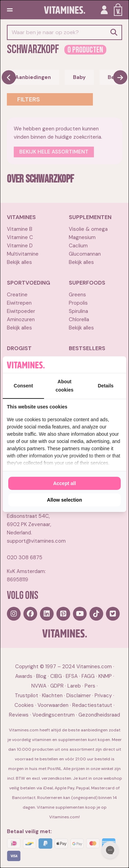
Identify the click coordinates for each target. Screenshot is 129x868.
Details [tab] (106, 386)
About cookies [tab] (64, 386)
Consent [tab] (23, 386)
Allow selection (65, 500)
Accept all (64, 483)
